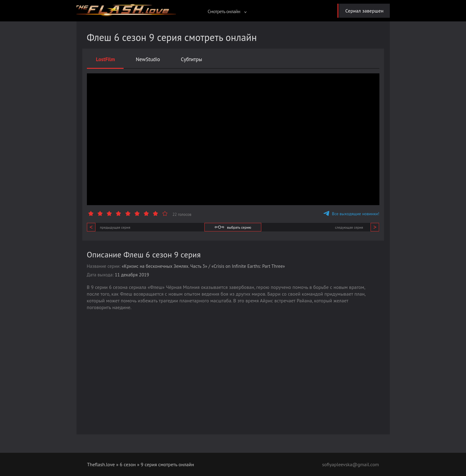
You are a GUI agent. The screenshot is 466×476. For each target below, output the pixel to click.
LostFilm (106, 59)
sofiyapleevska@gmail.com (351, 464)
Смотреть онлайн (227, 11)
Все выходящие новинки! (351, 214)
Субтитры (192, 59)
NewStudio (148, 59)
